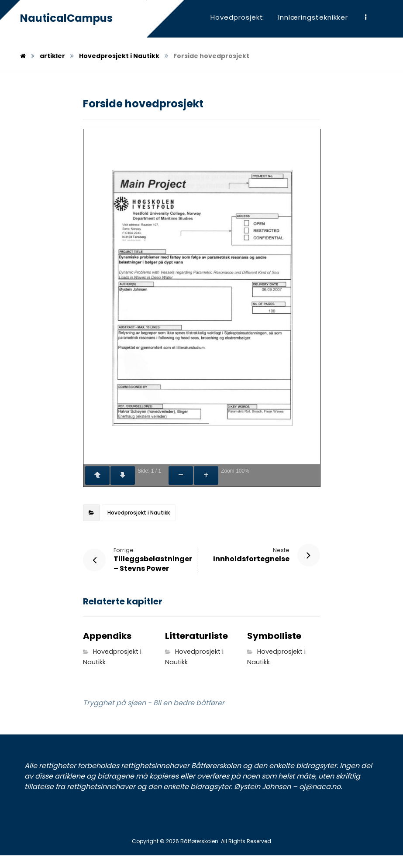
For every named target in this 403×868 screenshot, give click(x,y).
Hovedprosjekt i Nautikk (139, 513)
